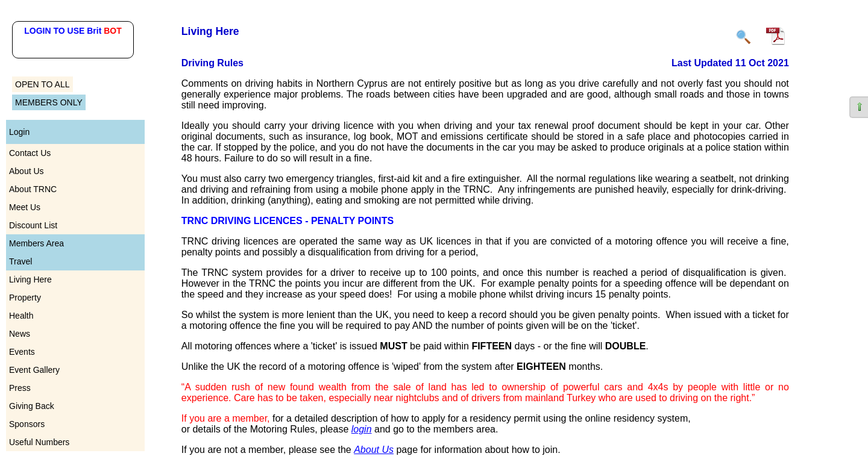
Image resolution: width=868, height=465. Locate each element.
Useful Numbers (39, 442)
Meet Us (25, 207)
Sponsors (27, 424)
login (362, 429)
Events (22, 352)
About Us (27, 171)
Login (19, 132)
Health (21, 316)
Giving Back (32, 406)
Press (20, 388)
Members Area (36, 243)
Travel (20, 261)
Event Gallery (34, 370)
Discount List (33, 225)
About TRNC (33, 189)
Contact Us (30, 153)
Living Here (30, 279)
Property (25, 298)
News (20, 334)
